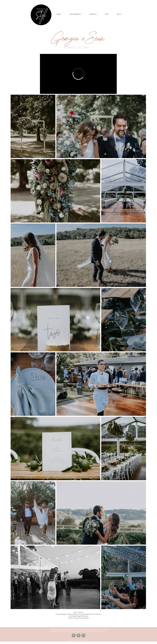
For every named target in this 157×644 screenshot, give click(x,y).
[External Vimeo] (78, 74)
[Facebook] (74, 635)
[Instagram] (83, 635)
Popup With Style (82, 616)
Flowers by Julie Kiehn (82, 618)
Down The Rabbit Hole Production (90, 614)
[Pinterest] (79, 635)
